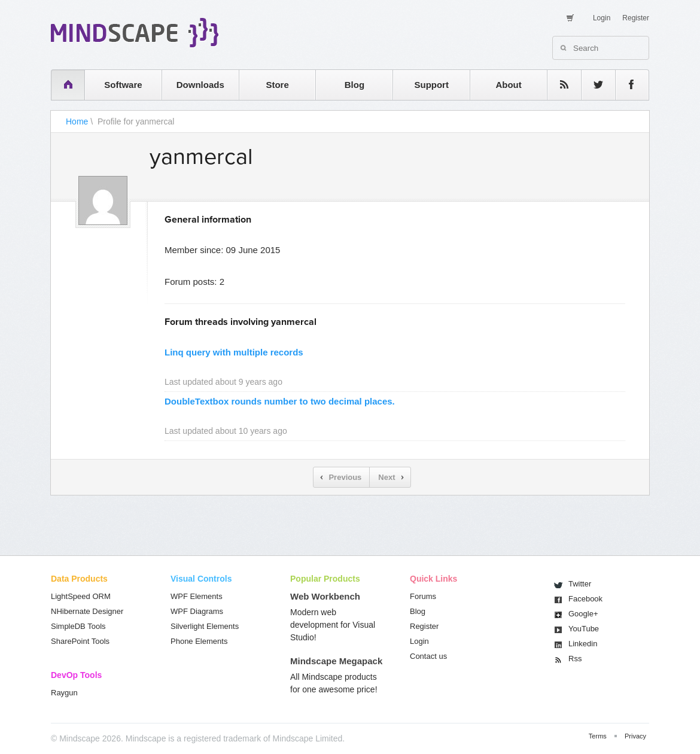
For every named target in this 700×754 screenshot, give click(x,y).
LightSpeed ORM (81, 596)
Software (123, 85)
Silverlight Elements (205, 626)
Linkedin (583, 644)
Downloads (200, 85)
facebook (626, 85)
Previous (345, 477)
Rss (575, 659)
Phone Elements (199, 641)
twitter (592, 85)
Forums (423, 596)
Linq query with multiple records (234, 352)
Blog (354, 85)
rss (558, 85)
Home (77, 121)
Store (277, 85)
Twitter (580, 584)
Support (431, 85)
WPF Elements (197, 596)
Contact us (428, 656)
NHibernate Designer (87, 611)
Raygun (64, 693)
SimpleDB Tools (78, 626)
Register (636, 18)
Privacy (635, 736)
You (584, 629)
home (62, 85)
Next (386, 477)
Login (602, 18)
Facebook (585, 599)
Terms (598, 736)
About (508, 85)
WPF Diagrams (197, 611)
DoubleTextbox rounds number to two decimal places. (280, 401)
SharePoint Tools (80, 641)
